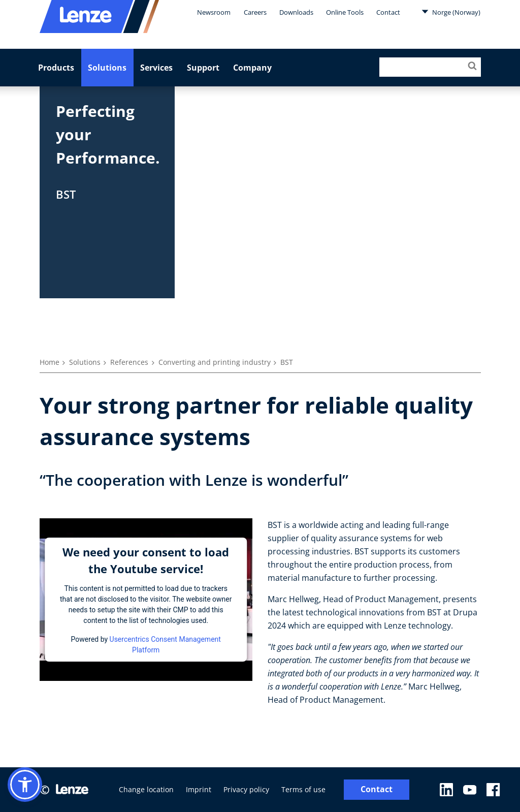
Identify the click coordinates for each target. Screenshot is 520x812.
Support (203, 68)
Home (50, 362)
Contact (388, 12)
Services (156, 68)
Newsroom (214, 12)
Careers (255, 12)
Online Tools (345, 12)
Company (252, 68)
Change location (146, 789)
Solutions (107, 68)
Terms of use (303, 789)
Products (56, 68)
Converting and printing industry (215, 362)
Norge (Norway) (451, 12)
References (129, 362)
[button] (25, 785)
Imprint (199, 789)
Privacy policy (246, 789)
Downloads (296, 12)
